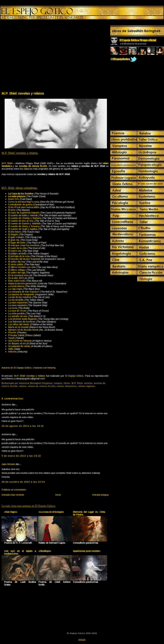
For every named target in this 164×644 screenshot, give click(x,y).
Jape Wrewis (8, 464)
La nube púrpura (17, 196)
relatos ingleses (87, 386)
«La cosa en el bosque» (51, 512)
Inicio (58, 495)
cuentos (58, 383)
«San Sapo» (11, 512)
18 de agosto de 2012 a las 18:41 (23, 426)
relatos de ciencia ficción (42, 386)
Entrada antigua (100, 495)
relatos (23, 386)
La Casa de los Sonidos (21, 194)
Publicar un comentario (14, 490)
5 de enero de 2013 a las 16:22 (21, 456)
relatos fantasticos (67, 386)
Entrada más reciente (13, 495)
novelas (88, 383)
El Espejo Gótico (74, 376)
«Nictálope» (45, 551)
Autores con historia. (45, 368)
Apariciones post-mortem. (87, 551)
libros (67, 383)
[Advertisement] (33, 56)
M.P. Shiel (77, 383)
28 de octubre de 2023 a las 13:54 (23, 482)
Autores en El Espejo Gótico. (17, 368)
